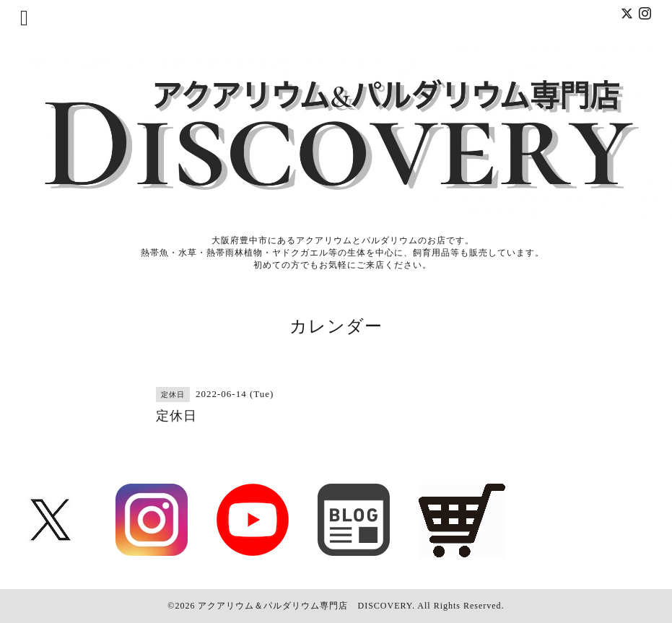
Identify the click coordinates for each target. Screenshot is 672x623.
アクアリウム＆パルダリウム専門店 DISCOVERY (305, 606)
